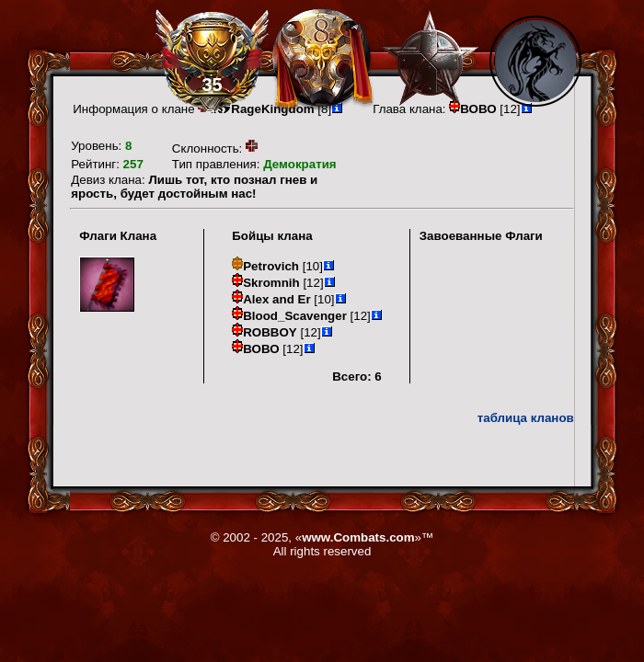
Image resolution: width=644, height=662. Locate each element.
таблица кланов (526, 418)
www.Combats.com (358, 537)
